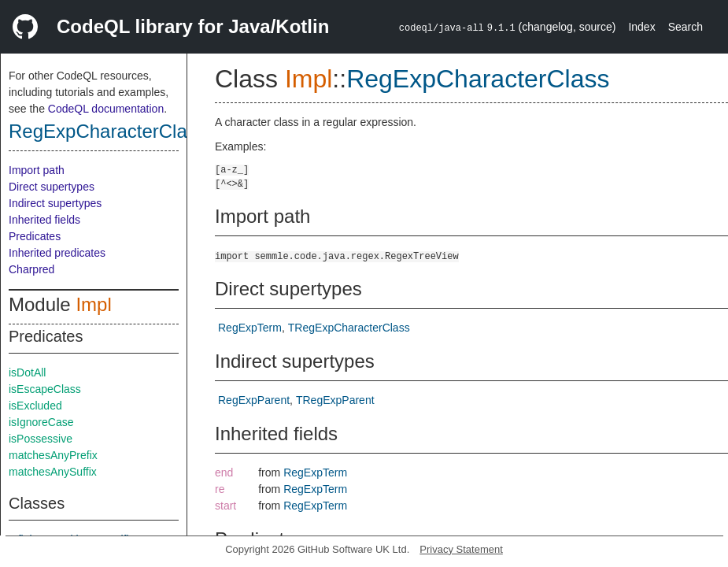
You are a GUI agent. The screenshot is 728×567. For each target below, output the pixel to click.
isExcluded (35, 406)
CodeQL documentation (106, 109)
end (224, 472)
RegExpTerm (250, 328)
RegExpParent (254, 400)
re (220, 489)
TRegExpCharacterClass (349, 328)
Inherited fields (44, 220)
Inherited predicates (57, 253)
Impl (93, 304)
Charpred (31, 269)
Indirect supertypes (55, 203)
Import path (37, 170)
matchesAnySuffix (53, 472)
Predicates (35, 236)
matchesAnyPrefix (53, 455)
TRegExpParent (335, 400)
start (225, 506)
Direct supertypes (52, 187)
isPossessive (41, 439)
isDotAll (27, 372)
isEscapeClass (45, 389)
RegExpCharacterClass (107, 131)
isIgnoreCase (41, 422)
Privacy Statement (461, 549)
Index (641, 27)
